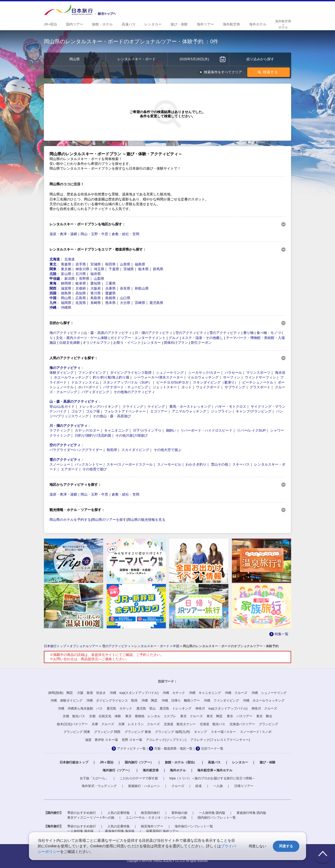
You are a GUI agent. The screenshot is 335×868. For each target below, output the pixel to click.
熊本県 (110, 303)
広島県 (81, 298)
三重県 (110, 283)
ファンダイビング (92, 373)
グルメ (174, 338)
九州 (53, 303)
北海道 (55, 259)
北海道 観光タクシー (180, 724)
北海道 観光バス (212, 724)
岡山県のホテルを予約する (70, 520)
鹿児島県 (156, 303)
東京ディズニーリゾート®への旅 (91, 818)
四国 (53, 293)
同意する (286, 846)
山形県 (125, 264)
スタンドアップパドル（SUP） (127, 382)
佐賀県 (81, 303)
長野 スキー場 (132, 740)
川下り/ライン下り (147, 430)
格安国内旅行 (150, 813)
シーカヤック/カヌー (204, 373)
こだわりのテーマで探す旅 (139, 778)
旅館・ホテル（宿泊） (181, 762)
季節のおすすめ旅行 (82, 813)
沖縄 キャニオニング (205, 693)
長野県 (84, 279)
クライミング (133, 407)
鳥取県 (96, 298)
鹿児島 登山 (146, 708)
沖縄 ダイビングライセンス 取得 (112, 701)
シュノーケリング (170, 373)
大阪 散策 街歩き (91, 693)
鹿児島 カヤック (119, 708)
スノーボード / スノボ (256, 732)
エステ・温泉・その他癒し (202, 338)
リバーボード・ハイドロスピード (206, 430)
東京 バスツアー (240, 716)
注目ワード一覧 (212, 749)
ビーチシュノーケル (258, 382)
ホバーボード (89, 387)
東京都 (66, 269)
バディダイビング (95, 392)
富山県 (66, 274)
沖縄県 (66, 308)
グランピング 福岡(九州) (172, 732)
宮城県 (96, 264)
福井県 (96, 274)
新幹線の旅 (179, 813)
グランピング (269, 724)
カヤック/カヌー (87, 430)
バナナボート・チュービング (126, 387)
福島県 (140, 264)
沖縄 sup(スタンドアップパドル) (134, 693)
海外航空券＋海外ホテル (215, 770)
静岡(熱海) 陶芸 (61, 693)
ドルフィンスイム (85, 382)
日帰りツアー (244, 786)
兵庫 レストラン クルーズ (139, 724)
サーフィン (232, 377)
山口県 (125, 298)
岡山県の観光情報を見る (146, 520)
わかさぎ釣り (196, 464)
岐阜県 (81, 283)
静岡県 (66, 283)
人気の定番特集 (119, 813)
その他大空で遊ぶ (167, 450)
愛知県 (96, 283)
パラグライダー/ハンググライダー (76, 450)
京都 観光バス (74, 716)
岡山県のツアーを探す (109, 520)
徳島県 (66, 293)
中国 (53, 298)
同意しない (257, 846)
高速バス (214, 762)
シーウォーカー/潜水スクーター (158, 377)
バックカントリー (89, 464)
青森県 (66, 264)
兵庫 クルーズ (103, 724)
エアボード (70, 469)
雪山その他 (219, 464)
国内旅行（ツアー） (139, 762)
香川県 (96, 293)
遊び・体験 (267, 762)
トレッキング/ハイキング (99, 407)
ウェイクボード (208, 387)
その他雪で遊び (95, 469)
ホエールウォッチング (71, 377)
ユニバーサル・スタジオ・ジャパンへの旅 (156, 818)
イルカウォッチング (203, 377)
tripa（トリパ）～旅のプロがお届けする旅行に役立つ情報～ (212, 778)
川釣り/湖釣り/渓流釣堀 (93, 435)
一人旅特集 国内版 (212, 813)
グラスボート (260, 387)
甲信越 (55, 279)
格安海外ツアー (152, 826)
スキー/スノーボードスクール (130, 464)
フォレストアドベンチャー (125, 411)
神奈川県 (82, 269)
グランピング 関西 (107, 732)
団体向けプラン (176, 343)
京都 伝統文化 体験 (105, 716)
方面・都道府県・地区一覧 (173, 749)
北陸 (53, 274)
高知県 (81, 293)
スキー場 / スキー (223, 732)
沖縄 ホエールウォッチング (264, 701)
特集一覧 (282, 634)
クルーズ (178, 786)
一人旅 (218, 786)
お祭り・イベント (127, 343)
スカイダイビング (135, 450)
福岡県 (66, 303)
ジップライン (221, 411)
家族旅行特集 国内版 (251, 813)
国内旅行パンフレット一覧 (217, 818)
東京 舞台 (264, 716)
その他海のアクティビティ (134, 392)
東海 (53, 283)
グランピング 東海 (138, 732)
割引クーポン (201, 343)
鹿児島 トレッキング (175, 708)
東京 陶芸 (215, 716)
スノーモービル (169, 464)
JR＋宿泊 (106, 762)
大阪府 (96, 288)
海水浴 (280, 373)
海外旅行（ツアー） (117, 770)
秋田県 (110, 264)
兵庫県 (110, 288)
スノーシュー (60, 464)
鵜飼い (171, 430)
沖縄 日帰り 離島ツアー (181, 701)
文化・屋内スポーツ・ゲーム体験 (82, 338)
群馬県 (158, 269)
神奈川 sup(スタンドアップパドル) (221, 708)
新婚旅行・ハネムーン (144, 786)
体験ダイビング (62, 373)
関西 (53, 288)
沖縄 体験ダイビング (66, 701)
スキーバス (241, 464)
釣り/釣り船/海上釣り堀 (111, 377)
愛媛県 (110, 293)
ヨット (187, 387)
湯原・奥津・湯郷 (63, 234)
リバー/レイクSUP (251, 430)
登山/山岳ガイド (62, 407)
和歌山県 (142, 288)
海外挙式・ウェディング (99, 786)
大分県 (125, 303)
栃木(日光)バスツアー (72, 724)
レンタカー (152, 343)
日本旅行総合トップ (74, 762)
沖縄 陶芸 (149, 701)
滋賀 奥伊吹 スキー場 (101, 740)
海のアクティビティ (65, 333)
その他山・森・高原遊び (112, 416)
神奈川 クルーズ (264, 708)
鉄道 (199, 786)
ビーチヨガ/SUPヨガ (172, 382)
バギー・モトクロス (231, 407)
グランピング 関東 (77, 732)
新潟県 (70, 279)
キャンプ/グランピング (254, 411)
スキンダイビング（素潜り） (215, 382)
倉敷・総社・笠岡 (125, 234)
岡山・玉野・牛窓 (94, 234)
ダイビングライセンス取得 (131, 373)
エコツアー (159, 411)
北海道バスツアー (242, 724)
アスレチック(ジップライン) (166, 740)
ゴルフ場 (93, 411)
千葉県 (114, 269)
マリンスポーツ (258, 373)
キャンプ (200, 732)
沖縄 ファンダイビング (221, 701)
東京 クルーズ (191, 716)
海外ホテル (178, 770)
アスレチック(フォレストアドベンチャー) (220, 740)
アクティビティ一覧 (131, 749)
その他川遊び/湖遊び (131, 435)
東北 (53, 264)
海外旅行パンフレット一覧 (194, 826)
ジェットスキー (165, 387)
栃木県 (143, 269)
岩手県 (81, 264)
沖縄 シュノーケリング (269, 693)
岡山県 (66, 298)
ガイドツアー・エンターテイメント (138, 338)
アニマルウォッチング (189, 411)
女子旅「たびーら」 (94, 778)
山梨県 (99, 279)
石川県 (81, 274)
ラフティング (60, 430)
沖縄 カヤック (174, 693)
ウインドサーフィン (260, 377)
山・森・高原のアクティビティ (108, 333)
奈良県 (125, 288)
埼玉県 (99, 269)
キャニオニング (116, 430)
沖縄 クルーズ (236, 693)
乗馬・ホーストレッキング (190, 407)
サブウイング (235, 387)
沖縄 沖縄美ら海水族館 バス (80, 708)
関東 (53, 269)
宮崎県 (140, 303)
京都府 (81, 288)
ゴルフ (76, 411)
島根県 (110, 298)
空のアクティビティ (191, 333)
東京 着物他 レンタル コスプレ (151, 716)
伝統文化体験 (70, 343)
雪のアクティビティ (225, 333)
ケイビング (156, 407)
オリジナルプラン (97, 343)
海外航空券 (151, 770)
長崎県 (96, 303)
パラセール (233, 373)
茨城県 (129, 269)
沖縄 (53, 308)
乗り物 (248, 333)
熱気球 (112, 450)
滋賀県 (66, 288)
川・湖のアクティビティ (154, 333)
